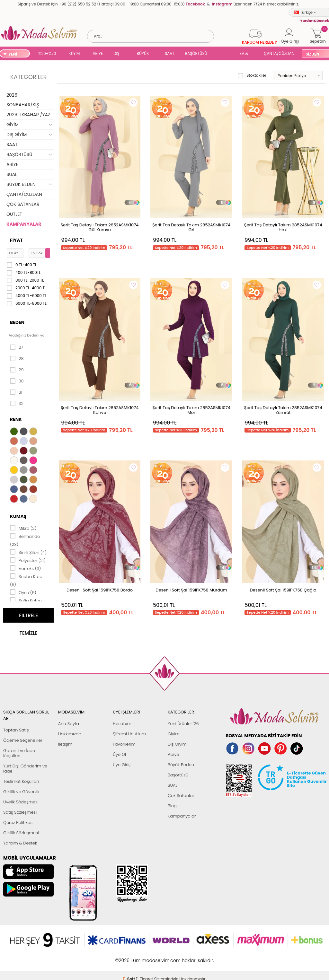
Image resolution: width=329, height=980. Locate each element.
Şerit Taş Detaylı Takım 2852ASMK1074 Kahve (100, 410)
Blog (172, 806)
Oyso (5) (23, 592)
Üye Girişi (122, 765)
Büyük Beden (181, 765)
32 (17, 404)
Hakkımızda (70, 734)
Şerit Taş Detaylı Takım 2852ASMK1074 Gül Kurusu (100, 227)
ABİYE (98, 53)
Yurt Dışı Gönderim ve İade (25, 769)
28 (17, 359)
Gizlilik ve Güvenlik (21, 792)
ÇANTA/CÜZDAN (279, 53)
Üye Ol (119, 754)
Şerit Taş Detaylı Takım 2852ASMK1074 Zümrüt (283, 410)
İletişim (65, 744)
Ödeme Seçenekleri (23, 740)
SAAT (170, 53)
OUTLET (14, 214)
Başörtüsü (178, 775)
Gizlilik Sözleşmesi (21, 833)
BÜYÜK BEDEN (143, 54)
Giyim (174, 734)
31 (16, 392)
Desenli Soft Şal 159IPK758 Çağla (283, 590)
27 (17, 347)
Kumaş (18, 516)
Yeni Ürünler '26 (183, 724)
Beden (17, 322)
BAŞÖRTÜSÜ (196, 53)
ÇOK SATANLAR (23, 204)
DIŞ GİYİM (119, 54)
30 (17, 381)
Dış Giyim (177, 744)
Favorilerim (124, 744)
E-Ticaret (145, 957)
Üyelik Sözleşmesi (21, 802)
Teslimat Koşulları (21, 781)
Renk (16, 419)
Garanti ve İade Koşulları (19, 753)
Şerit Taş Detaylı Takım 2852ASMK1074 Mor (191, 410)
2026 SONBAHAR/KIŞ (23, 100)
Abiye (173, 754)
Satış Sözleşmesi (20, 812)
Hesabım (122, 724)
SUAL (225, 54)
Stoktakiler (252, 75)
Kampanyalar (182, 816)
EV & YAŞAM (246, 54)
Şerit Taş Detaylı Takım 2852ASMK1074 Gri (191, 227)
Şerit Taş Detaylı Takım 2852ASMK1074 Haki (283, 227)
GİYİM (75, 53)
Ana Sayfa (69, 724)
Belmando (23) (25, 540)
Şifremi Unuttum (129, 734)
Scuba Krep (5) (26, 580)
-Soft (129, 957)
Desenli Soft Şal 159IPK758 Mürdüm (191, 590)
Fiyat (16, 240)
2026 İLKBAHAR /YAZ (28, 115)
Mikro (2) (23, 528)
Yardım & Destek (20, 843)
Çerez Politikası (18, 822)
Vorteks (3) (25, 568)
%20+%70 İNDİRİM (47, 54)
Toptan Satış (16, 730)
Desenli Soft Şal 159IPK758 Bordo (100, 590)
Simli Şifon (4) (28, 552)
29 (17, 370)
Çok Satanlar (181, 796)
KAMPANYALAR (24, 224)
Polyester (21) (28, 560)
